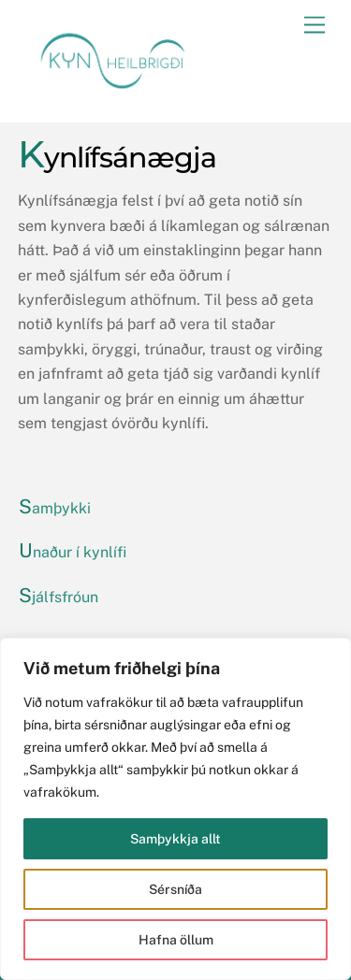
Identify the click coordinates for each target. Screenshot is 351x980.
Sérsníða (175, 889)
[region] (175, 809)
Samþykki (55, 508)
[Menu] (314, 26)
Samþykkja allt (175, 839)
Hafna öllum (176, 940)
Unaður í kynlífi (73, 552)
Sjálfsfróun (58, 597)
